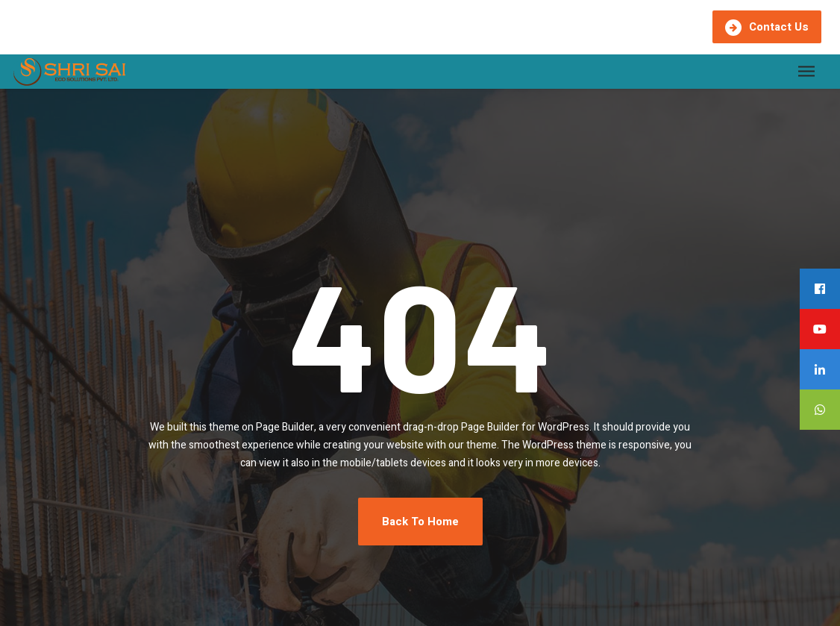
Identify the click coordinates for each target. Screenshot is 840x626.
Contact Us (767, 27)
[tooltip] (820, 289)
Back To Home (420, 522)
